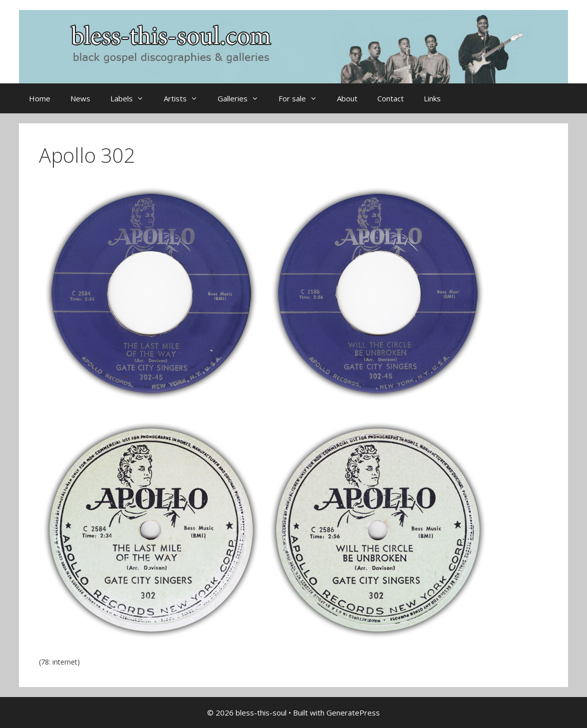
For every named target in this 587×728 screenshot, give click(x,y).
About (347, 98)
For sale (303, 98)
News (80, 98)
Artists (186, 98)
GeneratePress (353, 713)
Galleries (243, 98)
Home (40, 98)
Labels (132, 98)
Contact (391, 98)
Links (432, 98)
